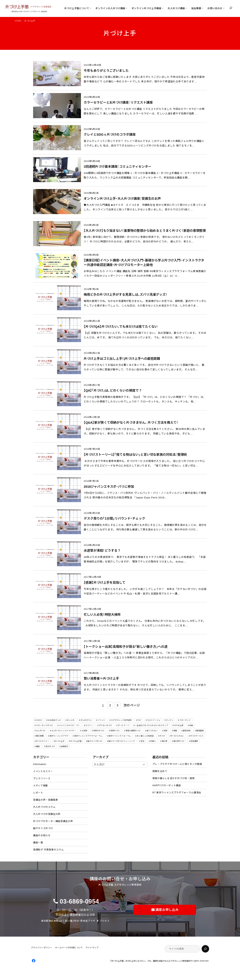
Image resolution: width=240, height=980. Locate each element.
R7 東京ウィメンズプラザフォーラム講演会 (177, 793)
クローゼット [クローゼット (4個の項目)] (185, 720)
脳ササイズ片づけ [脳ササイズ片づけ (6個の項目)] (95, 741)
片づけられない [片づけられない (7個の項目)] (178, 736)
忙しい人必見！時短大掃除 (102, 615)
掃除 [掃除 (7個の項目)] (165, 731)
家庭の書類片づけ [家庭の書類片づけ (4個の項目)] (133, 731)
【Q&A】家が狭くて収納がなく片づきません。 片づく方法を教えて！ (131, 423)
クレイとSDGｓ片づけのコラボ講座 (110, 135)
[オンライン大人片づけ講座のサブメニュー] (126, 8)
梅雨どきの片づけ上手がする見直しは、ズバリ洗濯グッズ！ (125, 295)
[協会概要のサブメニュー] (202, 8)
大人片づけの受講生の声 (47, 814)
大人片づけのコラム (44, 807)
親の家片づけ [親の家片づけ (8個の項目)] (179, 741)
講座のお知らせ (42, 835)
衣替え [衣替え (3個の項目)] (153, 741)
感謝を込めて (160, 771)
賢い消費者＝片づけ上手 (101, 679)
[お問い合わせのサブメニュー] (224, 8)
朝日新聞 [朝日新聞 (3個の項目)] (40, 736)
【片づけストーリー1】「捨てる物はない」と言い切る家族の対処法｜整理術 (135, 455)
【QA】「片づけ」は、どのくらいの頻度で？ (113, 390)
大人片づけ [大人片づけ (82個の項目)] (41, 731)
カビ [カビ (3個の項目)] (139, 720)
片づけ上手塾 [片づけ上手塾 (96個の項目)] (76, 741)
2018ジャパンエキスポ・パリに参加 (109, 487)
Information (40, 764)
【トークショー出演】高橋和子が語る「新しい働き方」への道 (126, 647)
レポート (38, 793)
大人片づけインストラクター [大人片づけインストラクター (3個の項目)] (63, 731)
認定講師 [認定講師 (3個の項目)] (194, 741)
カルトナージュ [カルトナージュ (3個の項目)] (154, 720)
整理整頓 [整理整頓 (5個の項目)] (200, 731)
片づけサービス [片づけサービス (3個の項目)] (197, 736)
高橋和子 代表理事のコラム (48, 850)
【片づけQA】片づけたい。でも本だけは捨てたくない (121, 327)
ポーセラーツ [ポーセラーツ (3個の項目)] (123, 725)
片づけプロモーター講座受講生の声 (53, 821)
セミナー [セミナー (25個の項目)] (89, 725)
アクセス (105, 921)
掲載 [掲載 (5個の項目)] (175, 731)
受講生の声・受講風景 (45, 800)
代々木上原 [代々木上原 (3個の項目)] (179, 725)
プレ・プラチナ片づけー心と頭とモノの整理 (177, 764)
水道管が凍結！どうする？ (102, 551)
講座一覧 (38, 843)
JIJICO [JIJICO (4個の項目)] (39, 720)
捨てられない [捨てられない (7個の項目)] (152, 731)
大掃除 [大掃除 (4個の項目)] (84, 731)
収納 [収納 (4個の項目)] (191, 725)
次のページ (132, 705)
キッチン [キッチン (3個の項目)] (170, 720)
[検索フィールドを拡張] (231, 8)
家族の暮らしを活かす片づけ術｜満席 (174, 778)
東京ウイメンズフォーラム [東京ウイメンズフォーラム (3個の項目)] (120, 736)
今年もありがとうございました (106, 71)
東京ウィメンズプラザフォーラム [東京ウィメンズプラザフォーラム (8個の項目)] (88, 736)
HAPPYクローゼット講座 (167, 785)
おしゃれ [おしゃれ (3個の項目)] (71, 720)
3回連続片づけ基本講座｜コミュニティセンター (117, 167)
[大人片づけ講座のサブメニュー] (186, 8)
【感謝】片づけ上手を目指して (105, 583)
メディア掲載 (40, 786)
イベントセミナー (43, 771)
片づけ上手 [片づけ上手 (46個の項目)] (60, 741)
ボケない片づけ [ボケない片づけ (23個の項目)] (105, 725)
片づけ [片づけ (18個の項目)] (162, 736)
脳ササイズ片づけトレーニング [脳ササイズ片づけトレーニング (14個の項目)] (122, 741)
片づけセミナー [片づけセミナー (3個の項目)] (43, 741)
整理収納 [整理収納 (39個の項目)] (187, 731)
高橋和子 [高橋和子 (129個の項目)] (65, 746)
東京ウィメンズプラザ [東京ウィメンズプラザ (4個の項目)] (59, 736)
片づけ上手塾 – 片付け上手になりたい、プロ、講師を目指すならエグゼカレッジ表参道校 (151, 961)
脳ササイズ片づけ (43, 828)
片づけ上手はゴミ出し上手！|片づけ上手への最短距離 (122, 359)
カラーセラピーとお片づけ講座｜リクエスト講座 (118, 102)
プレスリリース (42, 778)
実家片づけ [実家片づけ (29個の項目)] (115, 731)
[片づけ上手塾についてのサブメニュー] (90, 8)
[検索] (205, 949)
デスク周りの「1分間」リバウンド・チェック (114, 518)
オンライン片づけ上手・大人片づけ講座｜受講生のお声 (122, 199)
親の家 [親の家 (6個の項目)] (165, 741)
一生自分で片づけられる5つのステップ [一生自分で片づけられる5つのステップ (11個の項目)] (151, 725)
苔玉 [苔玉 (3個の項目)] (143, 741)
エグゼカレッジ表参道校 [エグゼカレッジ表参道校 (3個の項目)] (121, 720)
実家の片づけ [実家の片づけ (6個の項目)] (99, 731)
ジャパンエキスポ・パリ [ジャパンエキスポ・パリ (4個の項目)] (69, 725)
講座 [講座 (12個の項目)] (38, 746)
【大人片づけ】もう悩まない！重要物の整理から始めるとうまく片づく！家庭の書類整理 (145, 231)
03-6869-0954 (79, 901)
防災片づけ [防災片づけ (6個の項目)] (50, 746)
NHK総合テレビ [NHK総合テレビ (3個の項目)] (54, 720)
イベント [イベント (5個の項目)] (101, 720)
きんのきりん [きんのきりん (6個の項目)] (86, 720)
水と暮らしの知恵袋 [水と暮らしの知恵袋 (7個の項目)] (145, 736)
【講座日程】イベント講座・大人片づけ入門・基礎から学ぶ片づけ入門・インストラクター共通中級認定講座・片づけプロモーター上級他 (144, 263)
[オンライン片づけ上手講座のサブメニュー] (163, 8)
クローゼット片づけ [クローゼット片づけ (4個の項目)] (44, 725)
